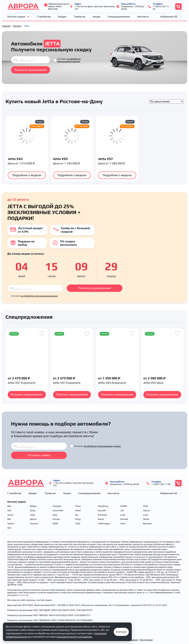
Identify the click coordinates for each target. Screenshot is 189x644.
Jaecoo (146, 511)
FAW (145, 506)
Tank (78, 524)
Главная (6, 26)
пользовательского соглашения (74, 637)
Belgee (33, 506)
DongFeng (103, 506)
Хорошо (121, 632)
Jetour (10, 515)
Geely (33, 511)
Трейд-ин (80, 17)
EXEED (124, 506)
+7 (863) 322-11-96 (161, 8)
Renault (124, 519)
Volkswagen (104, 524)
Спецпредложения (119, 17)
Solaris (11, 524)
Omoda (56, 519)
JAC (122, 511)
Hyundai (102, 511)
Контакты (143, 17)
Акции (97, 17)
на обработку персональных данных (69, 60)
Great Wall (58, 511)
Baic (9, 506)
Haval (78, 511)
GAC (9, 511)
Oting (78, 519)
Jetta (32, 515)
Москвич (148, 524)
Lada (123, 515)
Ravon (101, 519)
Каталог (17, 26)
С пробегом (44, 17)
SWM (55, 524)
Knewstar (102, 515)
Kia (77, 515)
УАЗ (9, 528)
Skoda (146, 519)
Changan (57, 506)
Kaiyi (55, 515)
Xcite (123, 524)
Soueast (34, 524)
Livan (146, 515)
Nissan (33, 519)
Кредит (62, 17)
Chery (78, 506)
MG (9, 519)
